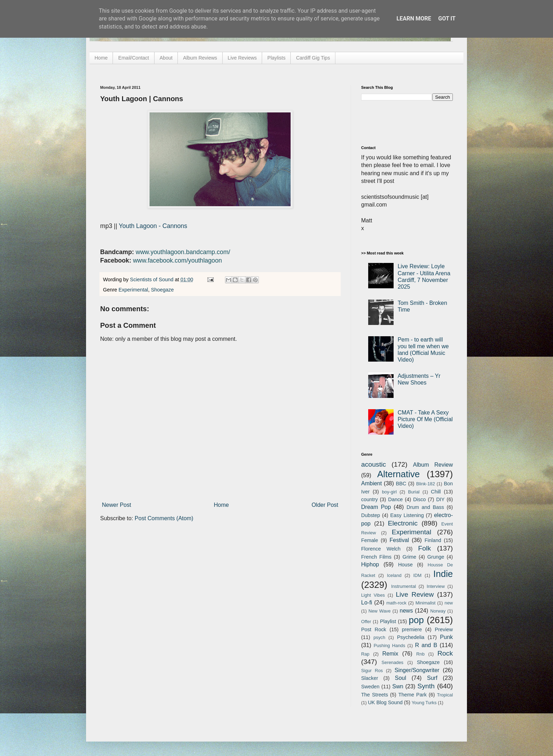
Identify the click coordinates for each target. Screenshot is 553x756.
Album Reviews (200, 58)
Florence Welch (381, 549)
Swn (398, 686)
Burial (414, 492)
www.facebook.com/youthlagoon (177, 260)
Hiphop (370, 564)
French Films (376, 557)
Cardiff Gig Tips (313, 58)
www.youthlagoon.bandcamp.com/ (183, 252)
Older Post (325, 505)
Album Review (433, 465)
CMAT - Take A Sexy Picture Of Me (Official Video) (425, 419)
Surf (432, 678)
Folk (425, 548)
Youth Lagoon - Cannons (153, 226)
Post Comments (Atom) (164, 518)
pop (416, 620)
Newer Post (117, 505)
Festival (399, 540)
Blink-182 (426, 484)
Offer (366, 622)
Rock (445, 653)
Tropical (445, 695)
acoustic (373, 464)
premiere (412, 629)
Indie (443, 574)
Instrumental (403, 586)
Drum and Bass (425, 507)
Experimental (133, 290)
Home (101, 58)
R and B (426, 645)
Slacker (370, 678)
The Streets (375, 695)
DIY (440, 499)
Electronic (403, 523)
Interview (436, 586)
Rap (365, 654)
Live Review (415, 594)
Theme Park (413, 695)
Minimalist (426, 603)
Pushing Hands (389, 646)
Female (370, 540)
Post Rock (374, 629)
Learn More (414, 19)
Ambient (372, 483)
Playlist (388, 621)
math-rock (396, 603)
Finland (433, 540)
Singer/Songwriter (417, 670)
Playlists (276, 58)
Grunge (436, 557)
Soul (401, 678)
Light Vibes (373, 595)
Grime (409, 557)
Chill (436, 492)
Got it (447, 19)
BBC (401, 484)
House (406, 565)
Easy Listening (407, 515)
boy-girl (389, 492)
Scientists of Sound (153, 279)
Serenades (393, 662)
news (406, 611)
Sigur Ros (372, 671)
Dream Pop (376, 507)
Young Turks (424, 703)
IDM (417, 575)
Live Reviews (242, 58)
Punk (446, 637)
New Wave (380, 611)
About (166, 58)
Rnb (420, 654)
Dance (395, 499)
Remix (390, 654)
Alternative (398, 474)
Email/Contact (133, 58)
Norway (438, 611)
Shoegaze (162, 290)
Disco (419, 499)
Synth (426, 686)
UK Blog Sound (385, 702)
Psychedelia (411, 637)
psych (379, 637)
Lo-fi (367, 603)
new (449, 603)
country (369, 499)
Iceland (394, 575)
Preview (444, 629)
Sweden (370, 687)
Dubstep (371, 515)
